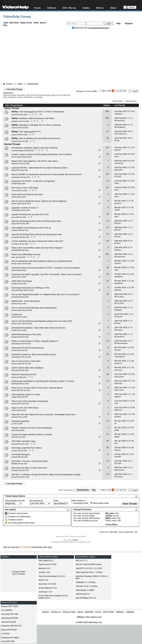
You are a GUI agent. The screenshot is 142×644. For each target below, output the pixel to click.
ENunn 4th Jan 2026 (18, 437)
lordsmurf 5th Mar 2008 (19, 115)
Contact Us (104, 532)
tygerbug (118, 290)
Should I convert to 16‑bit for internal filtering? (32, 428)
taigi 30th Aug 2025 (18, 430)
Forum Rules (111, 524)
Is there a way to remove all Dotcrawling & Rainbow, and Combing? (42, 154)
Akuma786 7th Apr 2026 (20, 170)
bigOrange (118, 383)
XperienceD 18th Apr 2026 (20, 164)
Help (118, 23)
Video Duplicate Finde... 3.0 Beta (89, 572)
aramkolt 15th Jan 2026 (19, 417)
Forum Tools (118, 101)
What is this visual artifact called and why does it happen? (37, 248)
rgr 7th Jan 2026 (17, 424)
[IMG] (108, 518)
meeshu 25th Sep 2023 (19, 451)
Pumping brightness (20, 421)
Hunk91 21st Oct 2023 (19, 330)
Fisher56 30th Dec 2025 (20, 457)
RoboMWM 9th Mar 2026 (20, 250)
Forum (37, 8)
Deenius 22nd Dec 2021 (20, 350)
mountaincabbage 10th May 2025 (23, 151)
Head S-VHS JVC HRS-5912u (25, 408)
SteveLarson (119, 377)
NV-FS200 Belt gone (21, 454)
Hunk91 (120, 330)
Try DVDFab (26, 547)
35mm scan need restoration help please (30, 401)
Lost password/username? (99, 28)
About (113, 8)
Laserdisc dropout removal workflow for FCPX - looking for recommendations (46, 268)
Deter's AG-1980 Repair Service (26, 254)
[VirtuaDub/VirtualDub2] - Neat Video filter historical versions (38, 328)
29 (107, 274)
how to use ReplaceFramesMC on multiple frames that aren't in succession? (45, 294)
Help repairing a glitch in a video (26, 394)
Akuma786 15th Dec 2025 (20, 477)
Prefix (56, 501)
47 (107, 234)
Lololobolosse (120, 357)
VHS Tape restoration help (23, 441)
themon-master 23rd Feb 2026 (22, 310)
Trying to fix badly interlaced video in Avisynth (32, 434)
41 (107, 131)
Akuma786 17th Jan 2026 (20, 404)
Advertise (89, 612)
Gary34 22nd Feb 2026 (19, 317)
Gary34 (119, 317)
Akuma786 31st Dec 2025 (20, 444)
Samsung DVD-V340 (10, 614)
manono (120, 477)
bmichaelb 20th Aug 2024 (20, 297)
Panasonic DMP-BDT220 (11, 626)
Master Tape (119, 390)
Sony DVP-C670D (9, 622)
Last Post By (121, 105)
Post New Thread (14, 89)
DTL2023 (118, 177)
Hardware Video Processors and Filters (37, 118)
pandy (117, 430)
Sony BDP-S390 (8, 641)
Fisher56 (118, 457)
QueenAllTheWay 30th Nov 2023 (23, 290)
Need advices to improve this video (27, 194)
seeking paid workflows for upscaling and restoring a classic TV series (43, 381)
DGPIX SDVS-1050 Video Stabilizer (28, 368)
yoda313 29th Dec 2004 (20, 135)
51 (125, 91)
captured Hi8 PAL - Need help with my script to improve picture (40, 168)
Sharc (117, 157)
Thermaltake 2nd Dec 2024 (21, 210)
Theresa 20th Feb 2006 (19, 191)
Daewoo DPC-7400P (10, 606)
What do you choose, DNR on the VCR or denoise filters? (37, 388)
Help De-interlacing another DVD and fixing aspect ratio (36, 221)
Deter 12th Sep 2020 (18, 257)
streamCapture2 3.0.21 (48, 588)
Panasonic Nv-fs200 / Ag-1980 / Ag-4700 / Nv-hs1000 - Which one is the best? (47, 274)
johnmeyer (118, 363)
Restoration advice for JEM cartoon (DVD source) (34, 354)
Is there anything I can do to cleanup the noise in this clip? (37, 241)
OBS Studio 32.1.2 (46, 561)
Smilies (109, 516)
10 (107, 181)
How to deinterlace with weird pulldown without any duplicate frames (42, 261)
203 (107, 118)
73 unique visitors (19, 572)
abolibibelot (121, 127)
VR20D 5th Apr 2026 (18, 184)
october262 (121, 257)
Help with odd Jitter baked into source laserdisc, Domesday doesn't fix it (44, 414)
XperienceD (119, 163)
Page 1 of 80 (106, 91)
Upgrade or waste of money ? (25, 208)
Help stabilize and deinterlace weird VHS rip (31, 228)
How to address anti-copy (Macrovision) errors (40, 138)
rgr (115, 423)
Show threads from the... (16, 501)
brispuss (118, 450)
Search (43, 23)
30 (107, 214)
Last (135, 91)
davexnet (118, 203)
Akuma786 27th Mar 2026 (20, 224)
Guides (86, 8)
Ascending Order (80, 503)
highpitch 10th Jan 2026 (20, 397)
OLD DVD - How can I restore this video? (30, 461)
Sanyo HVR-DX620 (9, 630)
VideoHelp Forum (17, 17)
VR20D (117, 210)
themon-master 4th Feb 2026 (21, 364)
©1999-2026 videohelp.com (89, 622)
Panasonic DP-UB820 (10, 638)
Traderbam (118, 114)
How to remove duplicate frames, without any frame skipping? (39, 201)
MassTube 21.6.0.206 (47, 584)
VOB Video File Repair (22, 281)
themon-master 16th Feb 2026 (22, 324)
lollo (116, 443)
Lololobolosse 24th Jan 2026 (21, 357)
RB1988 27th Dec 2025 (19, 464)
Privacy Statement (126, 532)
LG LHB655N (7, 610)
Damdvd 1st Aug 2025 (19, 284)
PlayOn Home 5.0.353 (47, 564)
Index (6, 23)
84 (107, 174)
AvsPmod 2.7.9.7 (45, 592)
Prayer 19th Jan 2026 (19, 410)
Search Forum (131, 101)
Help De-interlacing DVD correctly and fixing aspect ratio (37, 234)
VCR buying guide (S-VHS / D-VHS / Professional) (42, 112)
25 (107, 154)
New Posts (14, 23)
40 (107, 441)
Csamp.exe (17, 314)
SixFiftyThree (122, 134)
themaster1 (121, 120)
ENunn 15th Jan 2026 (19, 304)
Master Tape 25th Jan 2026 (21, 390)
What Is (100, 8)
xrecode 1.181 (44, 572)
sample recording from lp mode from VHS (30, 214)
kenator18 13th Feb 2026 (20, 337)
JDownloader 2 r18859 (85, 590)
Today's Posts (26, 23)
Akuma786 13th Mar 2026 (20, 237)
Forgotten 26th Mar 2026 (20, 230)
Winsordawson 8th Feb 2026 (21, 344)
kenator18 (120, 337)
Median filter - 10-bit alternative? (26, 301)
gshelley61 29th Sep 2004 (20, 121)
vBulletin (75, 540)
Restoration (33, 84)
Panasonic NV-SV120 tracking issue (28, 348)
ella (118, 141)
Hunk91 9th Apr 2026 (19, 197)
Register (129, 23)
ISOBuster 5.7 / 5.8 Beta (86, 582)
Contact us (56, 612)
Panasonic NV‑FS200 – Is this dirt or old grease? (33, 181)
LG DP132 (5, 634)
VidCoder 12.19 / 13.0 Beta (87, 586)
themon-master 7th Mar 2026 (21, 264)
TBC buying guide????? (30, 132)
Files (5, 25)
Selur (116, 217)
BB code (109, 513)
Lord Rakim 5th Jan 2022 (20, 244)
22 (107, 227)
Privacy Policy (69, 612)
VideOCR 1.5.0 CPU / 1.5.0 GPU (89, 568)
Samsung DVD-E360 (10, 618)
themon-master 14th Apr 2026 (21, 157)
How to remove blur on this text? (26, 361)
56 (107, 447)
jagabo (119, 310)
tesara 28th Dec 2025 (19, 217)
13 (107, 474)
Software (52, 8)
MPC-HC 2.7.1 (82, 561)
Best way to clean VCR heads (25, 188)
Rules (36, 23)
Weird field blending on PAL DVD (26, 334)
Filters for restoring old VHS (24, 374)
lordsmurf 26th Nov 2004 (20, 128)
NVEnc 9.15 (43, 580)
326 (107, 111)
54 (107, 241)
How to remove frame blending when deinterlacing (34, 308)
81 (107, 187)
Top (94, 490)
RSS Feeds (109, 612)
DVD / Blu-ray (69, 8)
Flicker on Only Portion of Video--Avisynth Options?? (35, 341)
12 (107, 221)
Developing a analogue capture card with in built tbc (35, 148)
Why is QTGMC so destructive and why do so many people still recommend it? (47, 174)
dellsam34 (118, 410)
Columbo (118, 263)
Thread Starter (17, 105)
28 (107, 267)
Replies (107, 105)
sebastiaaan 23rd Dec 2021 (21, 177)
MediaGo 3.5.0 (44, 568)
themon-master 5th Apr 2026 (21, 204)
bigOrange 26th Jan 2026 (20, 384)
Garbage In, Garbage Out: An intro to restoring (40, 125)
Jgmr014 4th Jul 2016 (19, 277)
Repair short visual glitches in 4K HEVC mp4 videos (35, 161)
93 (107, 147)
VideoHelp (113, 532)
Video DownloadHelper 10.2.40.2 (52, 576)
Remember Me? (80, 28)
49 (107, 374)
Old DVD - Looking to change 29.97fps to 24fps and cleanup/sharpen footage (46, 474)
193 (107, 254)
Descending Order (100, 503)
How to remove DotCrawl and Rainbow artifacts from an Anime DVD (42, 321)
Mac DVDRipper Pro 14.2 (86, 598)
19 (107, 294)
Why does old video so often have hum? (29, 468)
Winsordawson (122, 343)
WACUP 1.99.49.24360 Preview (89, 564)
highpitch (118, 397)
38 (107, 138)
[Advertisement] (73, 57)
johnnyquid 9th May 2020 (20, 370)
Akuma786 (118, 170)
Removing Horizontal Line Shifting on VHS (30, 288)
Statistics (120, 612)
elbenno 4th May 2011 (19, 377)
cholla (117, 183)
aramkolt (118, 150)
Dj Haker (118, 350)
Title (7, 105)
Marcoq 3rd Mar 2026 (19, 270)
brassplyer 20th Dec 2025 (20, 470)
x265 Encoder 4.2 (83, 594)
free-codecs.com (94, 617)
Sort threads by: (36, 501)
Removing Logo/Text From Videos (27, 448)
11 (121, 91)
